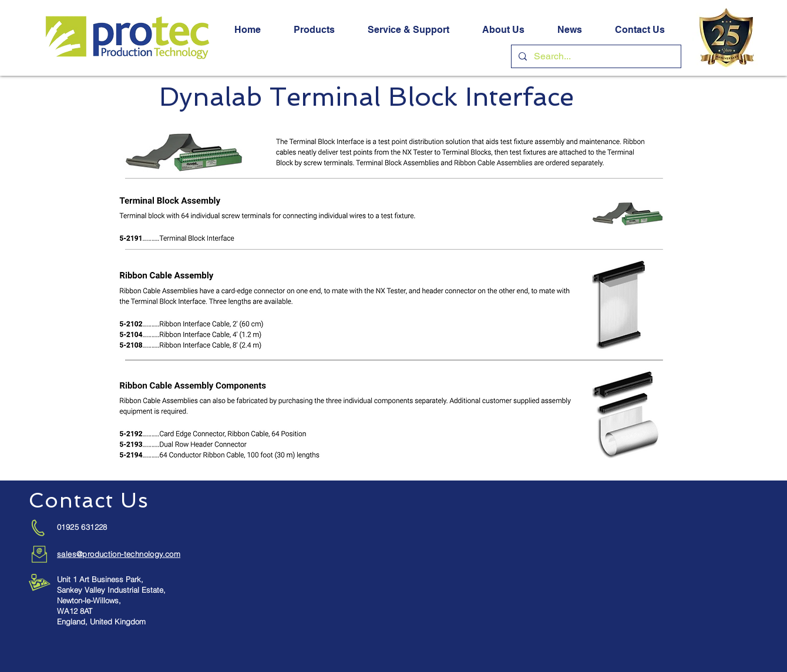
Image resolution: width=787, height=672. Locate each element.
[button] (314, 30)
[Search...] (595, 56)
